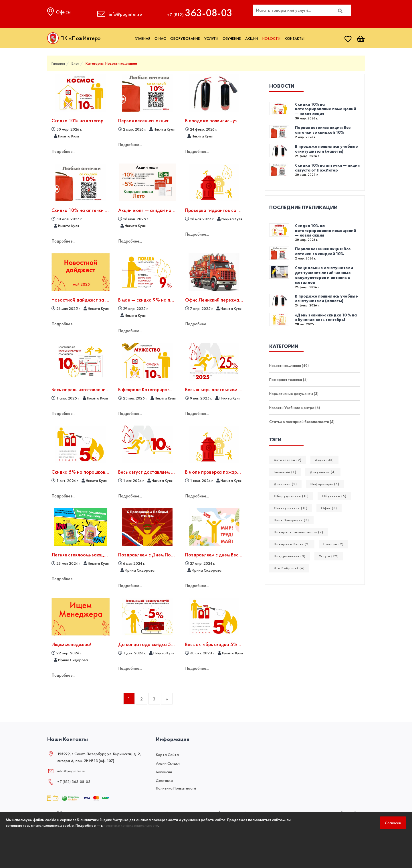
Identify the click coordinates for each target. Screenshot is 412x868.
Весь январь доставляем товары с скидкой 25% (237, 388)
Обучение (232, 38)
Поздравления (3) (290, 556)
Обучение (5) (334, 496)
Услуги (211, 38)
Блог (75, 63)
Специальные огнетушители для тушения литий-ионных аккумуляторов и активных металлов (324, 275)
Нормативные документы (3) (294, 393)
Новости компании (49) (289, 365)
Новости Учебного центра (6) (295, 408)
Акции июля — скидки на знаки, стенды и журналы (173, 210)
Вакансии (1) (285, 472)
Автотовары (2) (288, 460)
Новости (271, 38)
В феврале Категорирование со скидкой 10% (168, 388)
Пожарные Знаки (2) (292, 544)
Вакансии (164, 770)
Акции (252, 38)
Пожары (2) (333, 544)
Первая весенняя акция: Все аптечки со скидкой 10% (176, 120)
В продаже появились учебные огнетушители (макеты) (326, 149)
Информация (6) (325, 484)
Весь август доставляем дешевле (154, 471)
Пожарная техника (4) (288, 379)
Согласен (393, 823)
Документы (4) (323, 472)
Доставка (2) (285, 484)
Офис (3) (329, 508)
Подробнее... (64, 151)
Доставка (164, 778)
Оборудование (185, 38)
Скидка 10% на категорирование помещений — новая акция (326, 109)
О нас (160, 38)
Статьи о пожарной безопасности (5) (302, 422)
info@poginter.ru (71, 769)
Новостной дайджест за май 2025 (89, 299)
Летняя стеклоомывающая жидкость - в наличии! (105, 553)
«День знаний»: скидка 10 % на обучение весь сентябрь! (326, 317)
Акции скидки (168, 761)
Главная (142, 38)
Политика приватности (176, 786)
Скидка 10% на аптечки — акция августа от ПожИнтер (327, 168)
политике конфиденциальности (131, 825)
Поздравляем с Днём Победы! (151, 553)
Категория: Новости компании (111, 63)
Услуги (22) (329, 556)
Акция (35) (324, 460)
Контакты (295, 38)
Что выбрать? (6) (289, 568)
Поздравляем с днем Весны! (215, 553)
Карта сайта (167, 753)
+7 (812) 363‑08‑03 (74, 780)
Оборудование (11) (291, 496)
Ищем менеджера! (72, 642)
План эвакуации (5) (291, 520)
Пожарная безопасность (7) (299, 532)
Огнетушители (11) (291, 508)
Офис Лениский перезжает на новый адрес (233, 299)
